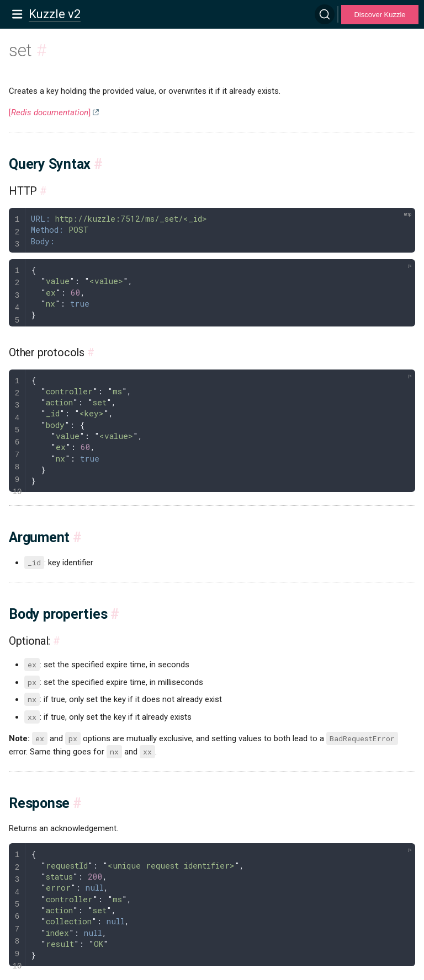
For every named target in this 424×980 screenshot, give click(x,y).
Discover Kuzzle (380, 15)
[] (50, 113)
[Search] (325, 14)
